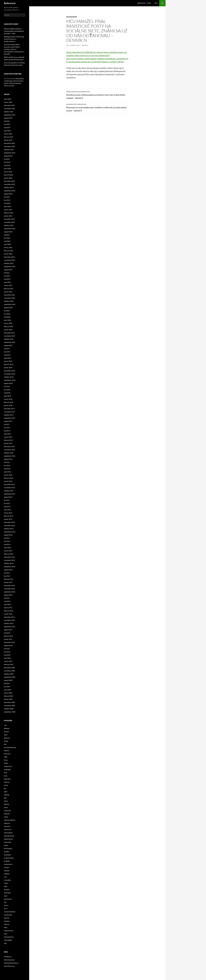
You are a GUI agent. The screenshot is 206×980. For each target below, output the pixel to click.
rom (5, 877)
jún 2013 (7, 576)
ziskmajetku (8, 940)
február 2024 (9, 175)
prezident (7, 855)
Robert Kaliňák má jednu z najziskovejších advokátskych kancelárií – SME (14, 31)
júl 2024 (7, 159)
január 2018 (8, 405)
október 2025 (9, 112)
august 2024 (8, 156)
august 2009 (8, 680)
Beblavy (7, 728)
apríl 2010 (7, 658)
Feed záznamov (9, 960)
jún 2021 (7, 276)
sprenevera (8, 899)
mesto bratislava (10, 820)
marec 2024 (8, 172)
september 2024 (10, 153)
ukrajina (7, 921)
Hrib (6, 773)
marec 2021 (8, 285)
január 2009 (8, 699)
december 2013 (9, 557)
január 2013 (8, 582)
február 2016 (9, 478)
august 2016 (8, 459)
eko (5, 744)
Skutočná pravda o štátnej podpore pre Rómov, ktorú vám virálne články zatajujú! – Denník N (97, 95)
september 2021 (10, 266)
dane (6, 735)
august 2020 (8, 308)
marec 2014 (8, 551)
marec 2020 (8, 323)
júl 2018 (7, 386)
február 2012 (9, 611)
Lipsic (6, 807)
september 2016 (10, 456)
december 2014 (9, 522)
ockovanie (7, 842)
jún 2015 (7, 503)
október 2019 (9, 339)
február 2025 (9, 137)
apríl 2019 (7, 358)
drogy (6, 741)
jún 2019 (7, 352)
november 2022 (9, 222)
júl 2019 (7, 349)
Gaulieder (7, 769)
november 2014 (9, 525)
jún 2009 (7, 687)
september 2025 (10, 115)
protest (6, 867)
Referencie (10, 3)
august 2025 (8, 118)
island (6, 785)
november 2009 (9, 671)
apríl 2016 (7, 472)
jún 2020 (7, 314)
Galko (6, 763)
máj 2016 (7, 469)
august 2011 (8, 630)
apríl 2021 (7, 282)
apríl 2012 (7, 604)
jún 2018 (7, 390)
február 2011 (9, 636)
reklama (7, 874)
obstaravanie (8, 839)
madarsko (7, 811)
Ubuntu (7, 918)
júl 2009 (7, 683)
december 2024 (9, 143)
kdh (5, 798)
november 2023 (9, 184)
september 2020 (10, 304)
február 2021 (9, 289)
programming (9, 858)
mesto (6, 817)
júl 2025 (7, 121)
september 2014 (10, 532)
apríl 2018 (7, 396)
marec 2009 (8, 693)
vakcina (7, 924)
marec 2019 (8, 361)
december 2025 (9, 105)
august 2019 (8, 345)
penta (6, 845)
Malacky (7, 814)
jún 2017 (7, 428)
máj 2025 (7, 127)
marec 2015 (8, 513)
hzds (6, 776)
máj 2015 (7, 507)
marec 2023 (8, 210)
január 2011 (8, 639)
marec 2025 (8, 134)
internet (7, 782)
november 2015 (9, 488)
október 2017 (9, 415)
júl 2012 (7, 598)
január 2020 (8, 330)
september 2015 (10, 494)
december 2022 (9, 219)
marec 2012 (8, 608)
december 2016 (9, 447)
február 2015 (9, 516)
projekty (7, 861)
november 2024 (9, 146)
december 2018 (9, 371)
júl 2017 (7, 424)
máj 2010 (7, 655)
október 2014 (9, 529)
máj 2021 (7, 279)
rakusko (7, 871)
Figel (6, 757)
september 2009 (10, 677)
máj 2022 (7, 241)
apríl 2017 (7, 434)
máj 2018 (7, 393)
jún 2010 (7, 652)
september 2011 (10, 627)
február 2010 (9, 664)
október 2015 (9, 491)
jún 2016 (7, 465)
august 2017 (8, 421)
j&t (5, 788)
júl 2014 (7, 538)
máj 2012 (7, 601)
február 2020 (9, 326)
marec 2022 (8, 248)
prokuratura (8, 864)
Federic (7, 751)
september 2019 (10, 342)
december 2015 (9, 484)
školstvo (7, 890)
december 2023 (9, 181)
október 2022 (9, 225)
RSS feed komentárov (11, 963)
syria (6, 908)
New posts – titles (144, 3)
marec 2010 (8, 661)
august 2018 (8, 383)
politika (7, 852)
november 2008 (9, 706)
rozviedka (7, 880)
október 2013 (9, 563)
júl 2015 (7, 500)
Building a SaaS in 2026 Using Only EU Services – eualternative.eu (14, 39)
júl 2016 (7, 462)
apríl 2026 (7, 99)
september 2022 (10, 229)
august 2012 (8, 595)
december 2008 (9, 702)
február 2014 (9, 554)
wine (6, 934)
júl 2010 (7, 649)
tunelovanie (8, 915)
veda (6, 927)
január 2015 (8, 519)
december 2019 (9, 333)
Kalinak (7, 795)
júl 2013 (7, 573)
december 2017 (9, 409)
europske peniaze (10, 747)
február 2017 (9, 440)
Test (156, 3)
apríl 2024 (7, 169)
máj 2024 (7, 165)
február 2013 (9, 579)
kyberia (7, 804)
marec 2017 (8, 437)
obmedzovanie (9, 836)
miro (86, 45)
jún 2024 (7, 162)
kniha (6, 801)
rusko (6, 883)
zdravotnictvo (9, 937)
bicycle (6, 732)
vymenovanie (9, 931)
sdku (6, 886)
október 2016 (9, 453)
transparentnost (10, 912)
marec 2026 (8, 102)
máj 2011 (7, 633)
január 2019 (8, 368)
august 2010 (8, 646)
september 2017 (10, 418)
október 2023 (9, 187)
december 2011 (9, 617)
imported (7, 779)
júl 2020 (7, 311)
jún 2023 (7, 200)
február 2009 (9, 696)
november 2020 (9, 298)
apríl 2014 (7, 548)
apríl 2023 (7, 206)
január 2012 (8, 614)
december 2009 (9, 668)
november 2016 (9, 450)
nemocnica (8, 829)
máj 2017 (7, 431)
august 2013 (8, 570)
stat (5, 902)
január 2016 (8, 481)
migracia (7, 823)
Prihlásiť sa (8, 957)
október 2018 (9, 377)
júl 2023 (7, 197)
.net (5, 725)
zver (5, 943)
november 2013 (9, 560)
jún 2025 (7, 124)
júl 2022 (7, 235)
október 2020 (9, 301)
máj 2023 (7, 203)
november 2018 (9, 374)
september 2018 (10, 380)
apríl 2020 (7, 320)
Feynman (7, 754)
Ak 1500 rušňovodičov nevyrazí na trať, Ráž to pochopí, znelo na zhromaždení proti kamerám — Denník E (15, 49)
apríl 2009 (7, 690)
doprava (7, 738)
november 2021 (9, 260)
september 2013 (10, 567)
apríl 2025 (7, 131)
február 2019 (9, 364)
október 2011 (9, 623)
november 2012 (9, 589)
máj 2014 (7, 544)
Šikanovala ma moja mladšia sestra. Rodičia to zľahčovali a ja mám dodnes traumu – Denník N (97, 107)
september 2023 (10, 191)
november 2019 (9, 336)
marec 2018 (8, 399)
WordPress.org (9, 966)
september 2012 (10, 592)
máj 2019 (7, 355)
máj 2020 (7, 317)
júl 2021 (7, 273)
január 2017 (8, 443)
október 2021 (9, 263)
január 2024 (8, 178)
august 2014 (8, 535)
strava (6, 905)
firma (6, 760)
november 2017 (9, 412)
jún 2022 (7, 238)
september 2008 (10, 712)
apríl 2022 (7, 244)
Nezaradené (72, 17)
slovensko (7, 893)
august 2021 (8, 270)
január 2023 (8, 216)
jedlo (6, 792)
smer (6, 896)
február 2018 (9, 402)
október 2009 (9, 674)
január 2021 (8, 292)
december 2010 (9, 642)
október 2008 (9, 709)
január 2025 (8, 140)
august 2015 (8, 497)
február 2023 (9, 213)
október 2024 (9, 150)
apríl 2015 (7, 510)
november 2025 (9, 109)
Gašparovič (8, 766)
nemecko (7, 826)
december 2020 (9, 295)
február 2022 (9, 251)
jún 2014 (7, 541)
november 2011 (9, 620)
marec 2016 (8, 475)
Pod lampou (8, 848)
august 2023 (8, 194)
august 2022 (8, 232)
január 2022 (8, 254)
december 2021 (9, 257)
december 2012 (9, 585)
